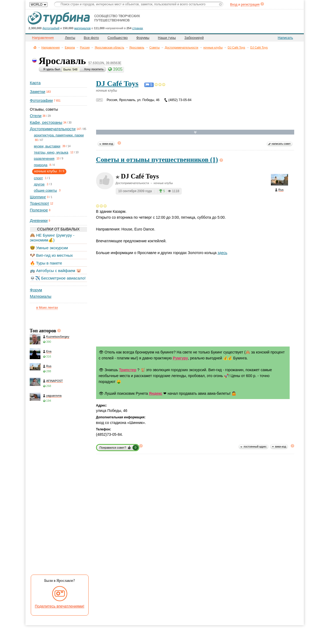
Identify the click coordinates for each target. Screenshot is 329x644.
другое (39, 184)
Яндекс (156, 393)
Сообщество (118, 38)
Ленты (70, 38)
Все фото (91, 38)
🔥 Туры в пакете (46, 263)
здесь (222, 253)
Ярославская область (109, 47)
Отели (36, 116)
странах (138, 28)
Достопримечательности (181, 47)
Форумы (143, 38)
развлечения (44, 159)
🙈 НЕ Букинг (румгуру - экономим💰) (52, 238)
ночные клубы (213, 47)
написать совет (281, 144)
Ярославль (137, 47)
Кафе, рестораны (46, 122)
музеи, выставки (47, 146)
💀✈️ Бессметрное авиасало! (58, 278)
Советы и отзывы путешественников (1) (157, 160)
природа (41, 165)
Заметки (38, 92)
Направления (51, 47)
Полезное (39, 210)
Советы (154, 47)
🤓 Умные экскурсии (49, 248)
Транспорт (40, 203)
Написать (285, 38)
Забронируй (194, 38)
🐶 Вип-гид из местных (51, 255)
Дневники (39, 220)
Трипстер (128, 370)
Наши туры (167, 38)
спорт (39, 178)
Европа (70, 47)
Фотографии (41, 100)
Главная (35, 47)
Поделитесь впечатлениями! (60, 606)
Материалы (41, 296)
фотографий (51, 28)
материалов (82, 28)
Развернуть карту (195, 132)
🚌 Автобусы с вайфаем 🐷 (56, 271)
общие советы (46, 190)
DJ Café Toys (237, 47)
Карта (35, 83)
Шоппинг (38, 197)
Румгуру (180, 358)
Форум (36, 290)
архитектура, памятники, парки (59, 135)
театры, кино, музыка (51, 152)
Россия (85, 47)
